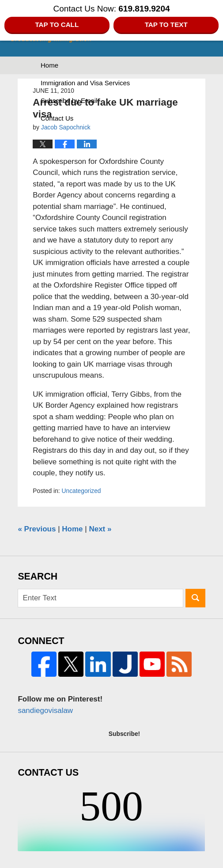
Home (49, 65)
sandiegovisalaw (45, 711)
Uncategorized (81, 491)
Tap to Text (166, 25)
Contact (57, 118)
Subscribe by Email (69, 100)
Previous (37, 529)
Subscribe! (124, 734)
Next (100, 529)
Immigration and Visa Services (85, 83)
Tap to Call (57, 25)
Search (195, 598)
